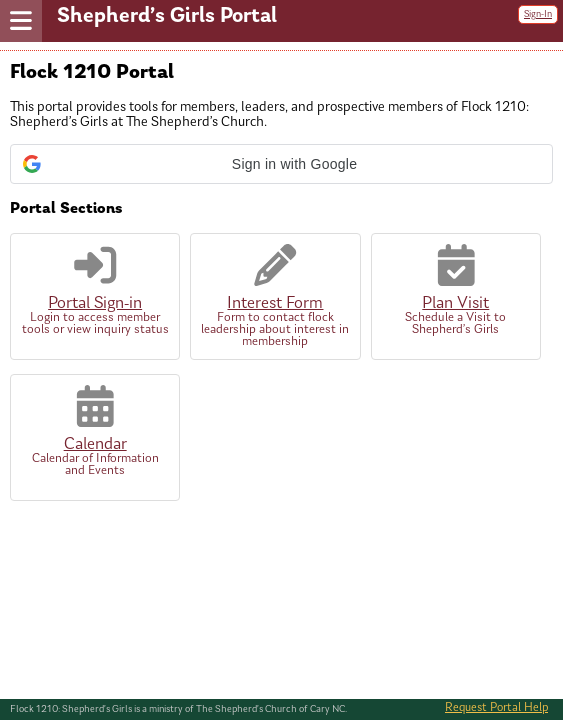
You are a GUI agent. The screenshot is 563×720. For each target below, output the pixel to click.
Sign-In (538, 14)
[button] (281, 164)
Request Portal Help (496, 708)
